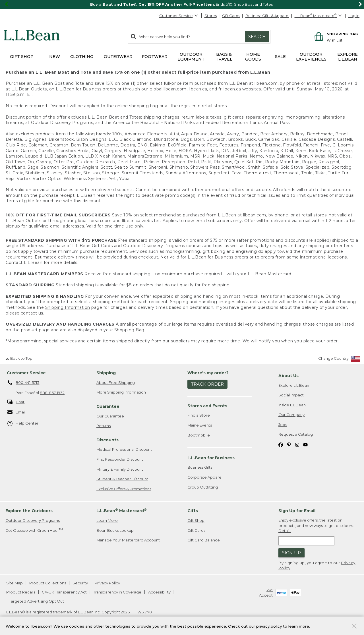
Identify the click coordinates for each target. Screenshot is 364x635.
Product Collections (48, 583)
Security (80, 583)
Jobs (283, 425)
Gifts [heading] (193, 511)
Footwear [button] (155, 57)
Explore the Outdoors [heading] (29, 511)
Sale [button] (280, 57)
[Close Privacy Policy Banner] (354, 627)
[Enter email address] (306, 541)
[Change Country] (339, 360)
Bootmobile (199, 435)
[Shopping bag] (335, 34)
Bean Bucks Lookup (115, 530)
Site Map (15, 583)
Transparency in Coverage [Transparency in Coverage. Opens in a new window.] (117, 592)
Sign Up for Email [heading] (297, 511)
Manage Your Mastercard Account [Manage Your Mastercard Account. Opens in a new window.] (128, 540)
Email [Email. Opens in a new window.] (17, 412)
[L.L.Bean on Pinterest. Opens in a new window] (289, 444)
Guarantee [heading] (108, 406)
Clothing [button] (82, 57)
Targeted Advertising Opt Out (36, 601)
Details (285, 531)
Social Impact (291, 395)
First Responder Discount (120, 459)
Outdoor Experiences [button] (311, 57)
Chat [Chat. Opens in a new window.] (16, 402)
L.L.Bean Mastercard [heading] (122, 511)
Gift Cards (231, 16)
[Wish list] (343, 40)
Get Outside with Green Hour (34, 530)
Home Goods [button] (253, 57)
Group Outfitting (203, 487)
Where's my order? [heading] (208, 373)
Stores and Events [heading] (207, 406)
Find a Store (199, 415)
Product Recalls (21, 592)
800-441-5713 (23, 383)
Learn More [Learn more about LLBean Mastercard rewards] (107, 520)
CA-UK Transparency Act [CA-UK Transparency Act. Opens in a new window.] (64, 592)
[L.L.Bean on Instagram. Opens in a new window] (297, 444)
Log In (354, 16)
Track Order (207, 384)
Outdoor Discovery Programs (33, 520)
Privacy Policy (107, 583)
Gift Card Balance (204, 540)
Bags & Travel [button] (224, 57)
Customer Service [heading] (26, 373)
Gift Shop (196, 520)
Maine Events (200, 425)
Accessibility (159, 592)
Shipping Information (68, 307)
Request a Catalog (296, 434)
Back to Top (19, 358)
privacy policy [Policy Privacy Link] (269, 626)
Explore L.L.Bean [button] (348, 57)
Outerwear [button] (118, 57)
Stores (211, 16)
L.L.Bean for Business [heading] (211, 458)
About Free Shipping (116, 382)
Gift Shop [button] (22, 57)
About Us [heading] (288, 376)
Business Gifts (200, 467)
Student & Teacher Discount (122, 479)
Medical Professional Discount (124, 449)
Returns (104, 426)
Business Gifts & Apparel (267, 16)
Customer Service (179, 16)
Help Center (23, 424)
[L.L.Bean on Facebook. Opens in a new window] (281, 444)
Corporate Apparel (205, 477)
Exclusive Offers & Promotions (124, 489)
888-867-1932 (52, 393)
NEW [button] (55, 57)
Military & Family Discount (120, 469)
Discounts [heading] (107, 440)
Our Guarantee (110, 416)
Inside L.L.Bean (292, 405)
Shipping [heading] (106, 373)
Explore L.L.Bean (294, 385)
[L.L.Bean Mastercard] (319, 16)
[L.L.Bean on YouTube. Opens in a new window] (305, 444)
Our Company (291, 415)
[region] (182, 4)
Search (257, 37)
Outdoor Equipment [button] (191, 57)
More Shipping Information (121, 392)
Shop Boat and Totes (253, 4)
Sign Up (291, 553)
